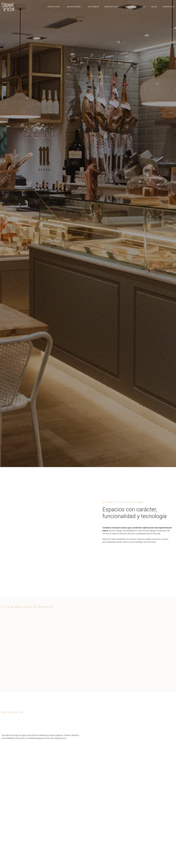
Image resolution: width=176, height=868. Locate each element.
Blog (154, 7)
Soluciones (75, 7)
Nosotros (131, 7)
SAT (144, 7)
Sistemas (94, 7)
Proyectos (112, 7)
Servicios (55, 7)
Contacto (168, 7)
